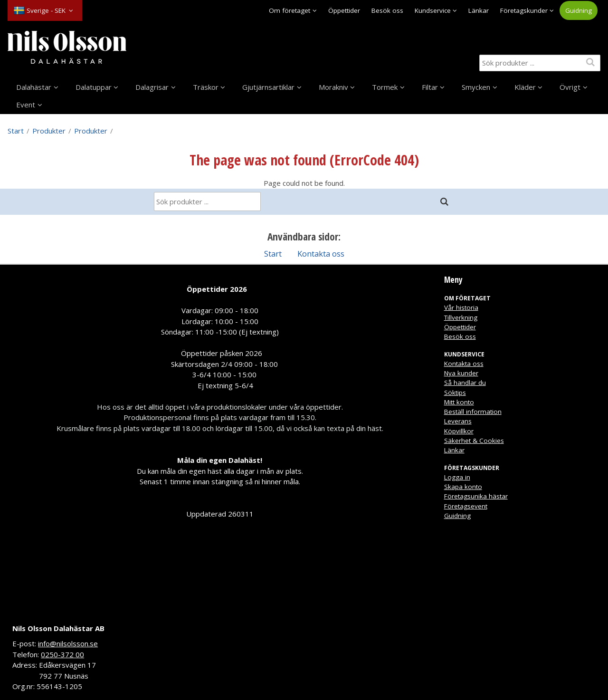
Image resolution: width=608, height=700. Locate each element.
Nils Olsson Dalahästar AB (58, 628)
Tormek (385, 87)
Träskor (206, 87)
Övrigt (570, 87)
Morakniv (333, 87)
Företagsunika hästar (476, 496)
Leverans (458, 421)
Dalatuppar (94, 87)
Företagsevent (466, 506)
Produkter (49, 131)
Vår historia (461, 307)
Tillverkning (461, 317)
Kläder (525, 87)
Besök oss (387, 10)
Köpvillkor (459, 431)
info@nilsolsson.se (68, 643)
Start (16, 131)
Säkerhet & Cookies (474, 441)
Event (26, 105)
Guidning (579, 10)
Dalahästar (34, 87)
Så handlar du (465, 383)
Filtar (430, 87)
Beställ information (473, 412)
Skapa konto (463, 487)
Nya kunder (461, 373)
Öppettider (344, 10)
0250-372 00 (62, 654)
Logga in (457, 477)
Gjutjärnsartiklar (268, 87)
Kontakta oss (321, 254)
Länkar (479, 10)
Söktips (455, 393)
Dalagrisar (152, 87)
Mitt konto (459, 402)
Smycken (476, 87)
